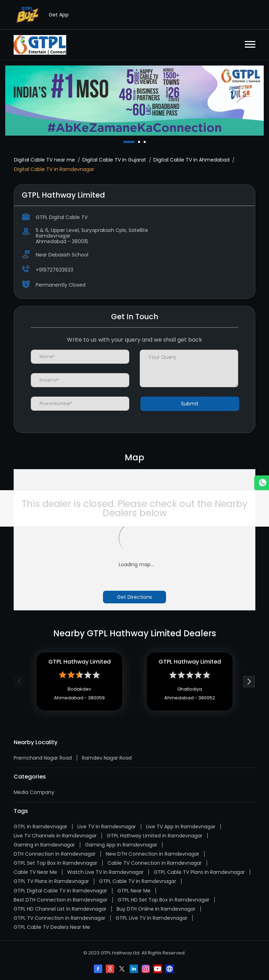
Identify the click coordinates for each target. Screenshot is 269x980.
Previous (20, 682)
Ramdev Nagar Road (107, 758)
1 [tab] (125, 142)
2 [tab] (140, 142)
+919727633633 (54, 270)
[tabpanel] (134, 101)
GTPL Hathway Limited (80, 662)
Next (249, 682)
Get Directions (134, 597)
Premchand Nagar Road (43, 758)
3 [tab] (145, 142)
